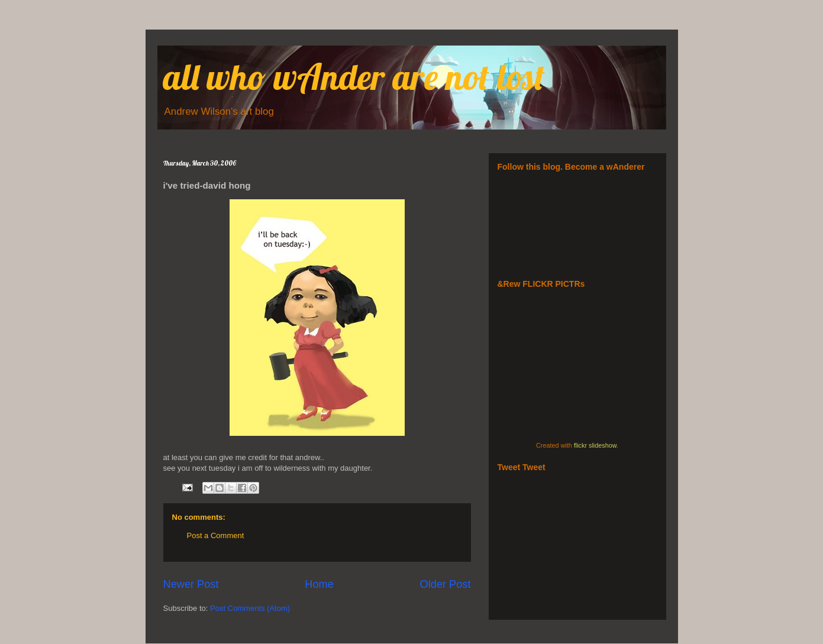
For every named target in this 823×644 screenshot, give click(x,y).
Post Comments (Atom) (250, 608)
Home (319, 584)
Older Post (446, 584)
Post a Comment (216, 535)
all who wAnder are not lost (354, 77)
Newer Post (191, 584)
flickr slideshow (595, 445)
